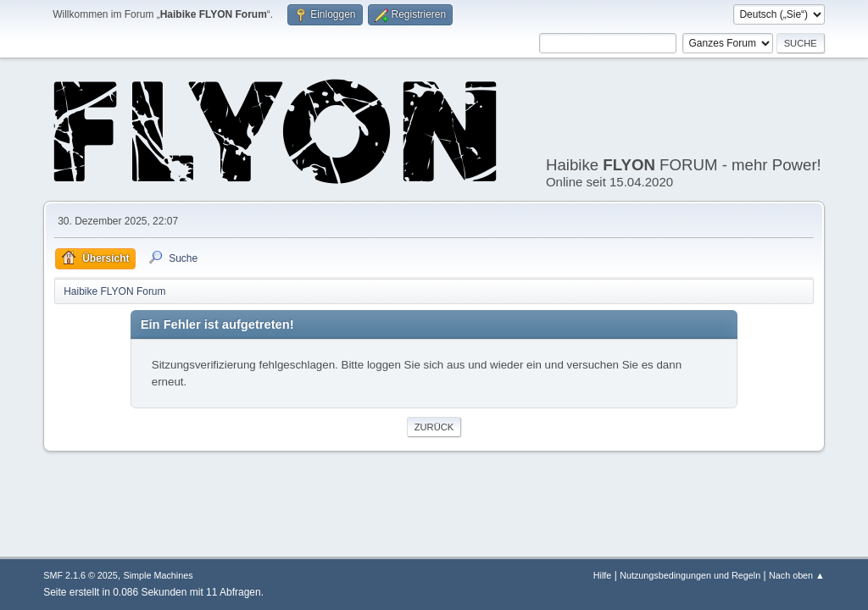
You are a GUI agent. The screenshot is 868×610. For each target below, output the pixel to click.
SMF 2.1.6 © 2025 (81, 575)
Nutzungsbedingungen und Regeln (690, 575)
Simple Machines (159, 575)
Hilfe (603, 575)
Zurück (434, 427)
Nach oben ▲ (797, 575)
